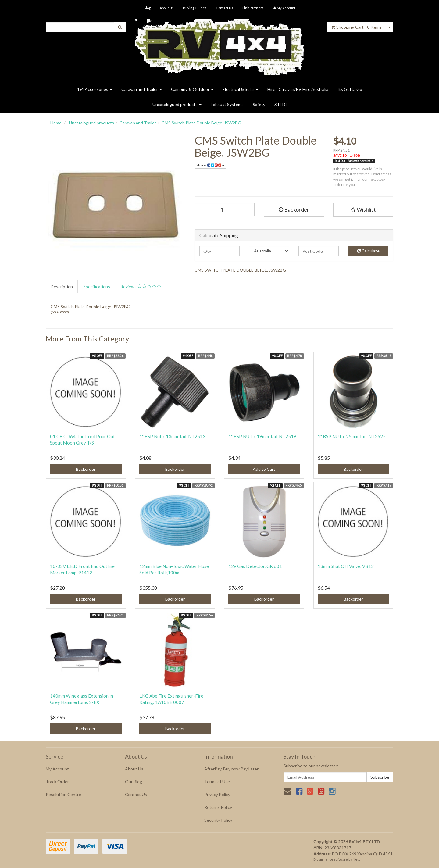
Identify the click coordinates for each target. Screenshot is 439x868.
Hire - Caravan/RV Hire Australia (298, 89)
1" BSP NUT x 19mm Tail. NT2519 (262, 436)
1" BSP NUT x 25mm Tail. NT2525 (352, 436)
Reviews (141, 286)
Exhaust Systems (227, 104)
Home (56, 123)
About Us (167, 8)
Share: (210, 165)
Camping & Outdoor (192, 89)
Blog (147, 8)
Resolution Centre (63, 794)
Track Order (57, 782)
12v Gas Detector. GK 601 (255, 566)
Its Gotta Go (350, 89)
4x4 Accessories (95, 89)
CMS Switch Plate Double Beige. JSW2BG (201, 123)
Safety (259, 104)
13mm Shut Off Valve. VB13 (346, 566)
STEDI (281, 104)
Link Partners (253, 8)
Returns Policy (218, 807)
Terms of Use (217, 782)
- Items (357, 27)
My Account (57, 769)
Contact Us (225, 8)
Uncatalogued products (177, 104)
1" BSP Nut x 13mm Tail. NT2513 (172, 436)
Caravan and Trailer (142, 89)
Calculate (368, 251)
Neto (357, 859)
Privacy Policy (217, 794)
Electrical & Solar (240, 89)
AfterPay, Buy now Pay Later (231, 769)
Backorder (294, 209)
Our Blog (134, 782)
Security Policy (218, 820)
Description (62, 286)
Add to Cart (264, 469)
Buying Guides (195, 8)
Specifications (97, 286)
